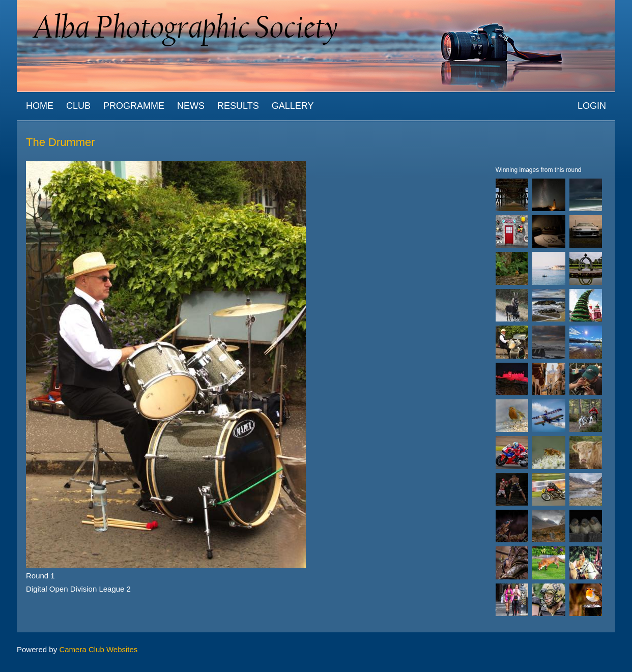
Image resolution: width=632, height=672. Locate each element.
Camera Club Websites (98, 649)
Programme (134, 106)
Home (40, 106)
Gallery (293, 106)
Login (592, 106)
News (191, 106)
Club (78, 106)
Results (238, 106)
